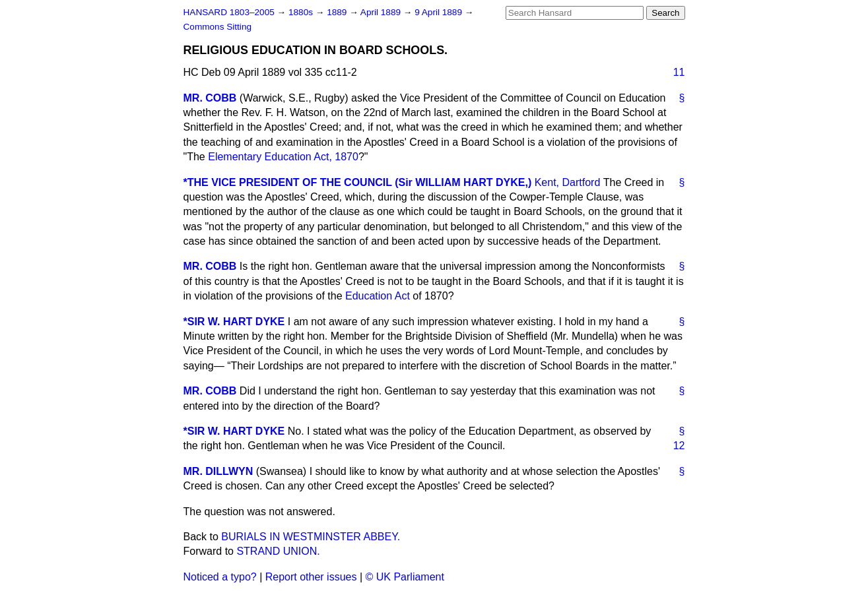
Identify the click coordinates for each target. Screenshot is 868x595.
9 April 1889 (440, 12)
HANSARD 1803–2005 (229, 12)
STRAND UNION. (278, 551)
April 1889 (382, 12)
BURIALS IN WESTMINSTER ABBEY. (311, 537)
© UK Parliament (405, 577)
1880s (302, 12)
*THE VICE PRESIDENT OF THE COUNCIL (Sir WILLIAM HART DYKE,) (358, 182)
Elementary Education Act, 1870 (283, 157)
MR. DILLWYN (218, 471)
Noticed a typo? (220, 577)
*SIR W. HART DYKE (234, 322)
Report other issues (311, 577)
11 (679, 72)
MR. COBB (210, 98)
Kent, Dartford (568, 182)
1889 (338, 12)
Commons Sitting (218, 27)
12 (679, 446)
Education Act (378, 296)
